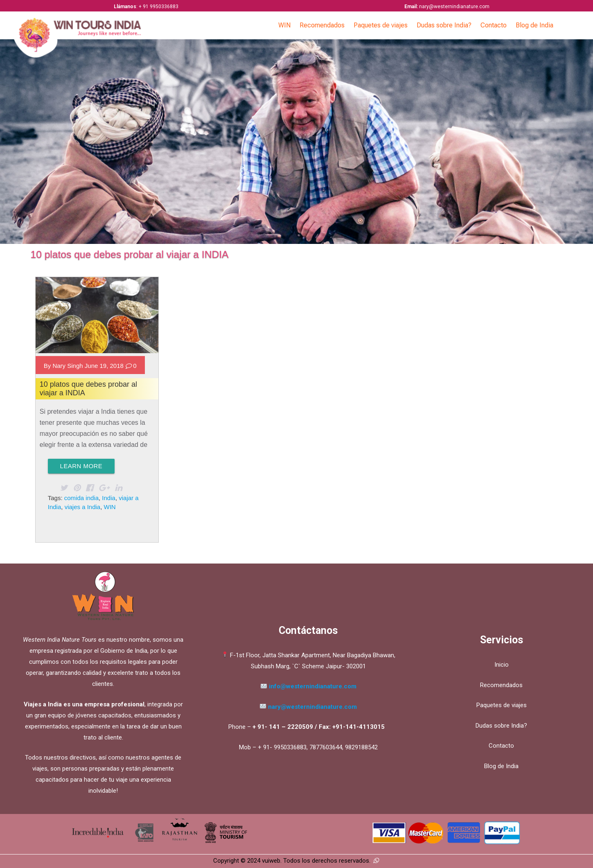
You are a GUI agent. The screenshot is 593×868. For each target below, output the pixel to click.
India (109, 498)
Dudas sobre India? (444, 25)
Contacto (494, 25)
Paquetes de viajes (381, 25)
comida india (81, 498)
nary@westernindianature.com (308, 707)
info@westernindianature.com (313, 686)
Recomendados (322, 25)
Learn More (81, 466)
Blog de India (534, 25)
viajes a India (83, 507)
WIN (284, 25)
